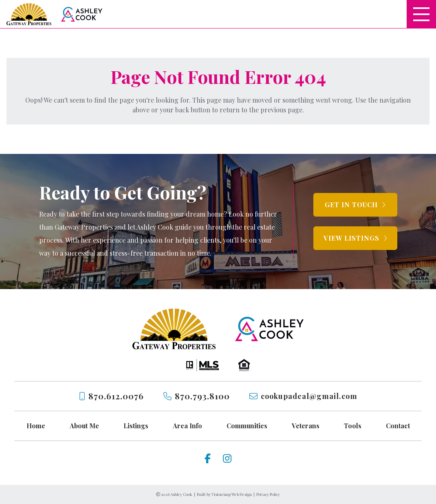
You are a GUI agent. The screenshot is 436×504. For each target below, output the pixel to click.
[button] (355, 205)
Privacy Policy (268, 494)
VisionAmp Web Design (232, 494)
